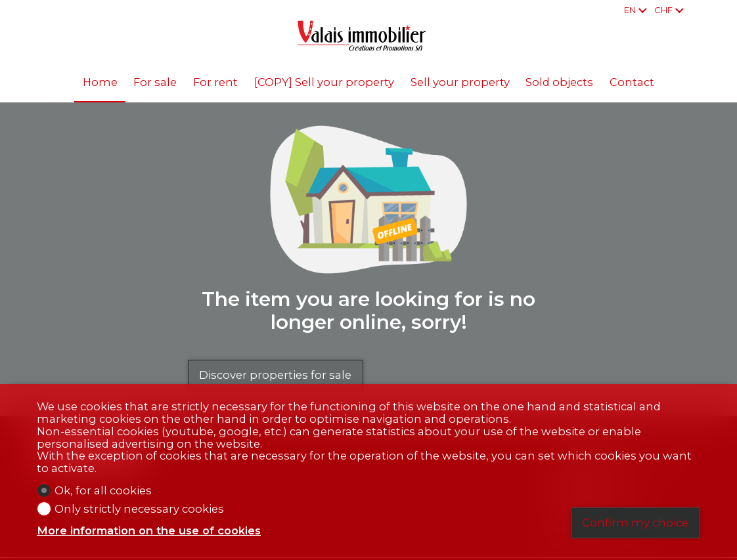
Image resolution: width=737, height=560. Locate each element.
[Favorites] (697, 10)
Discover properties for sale (275, 375)
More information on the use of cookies (149, 531)
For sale (155, 82)
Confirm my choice (635, 523)
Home (100, 82)
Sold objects (559, 82)
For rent (215, 82)
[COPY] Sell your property (324, 82)
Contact (632, 82)
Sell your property (460, 82)
